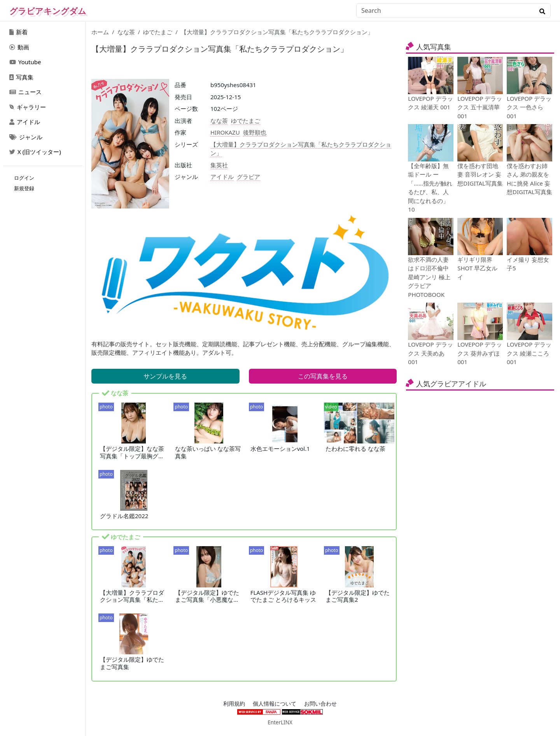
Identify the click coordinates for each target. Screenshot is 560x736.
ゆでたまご (158, 32)
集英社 (219, 165)
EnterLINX (280, 722)
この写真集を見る (323, 376)
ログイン (24, 178)
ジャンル (26, 137)
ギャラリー (28, 107)
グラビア (248, 177)
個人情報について (275, 704)
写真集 (21, 77)
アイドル (25, 122)
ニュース (25, 92)
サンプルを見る (165, 376)
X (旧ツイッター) (35, 152)
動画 (19, 47)
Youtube (25, 62)
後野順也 (255, 132)
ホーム (100, 32)
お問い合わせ (320, 704)
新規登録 (24, 188)
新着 (18, 32)
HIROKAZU (225, 132)
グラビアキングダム (48, 11)
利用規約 (234, 704)
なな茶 (126, 32)
